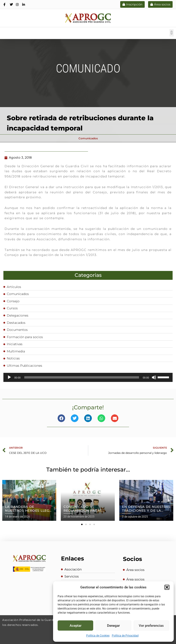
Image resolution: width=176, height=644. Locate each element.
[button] (167, 587)
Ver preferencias (151, 626)
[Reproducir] (9, 377)
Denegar (113, 626)
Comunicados (88, 138)
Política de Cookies (98, 636)
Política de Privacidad (125, 636)
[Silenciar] (154, 377)
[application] (88, 377)
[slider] (82, 377)
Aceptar (76, 626)
